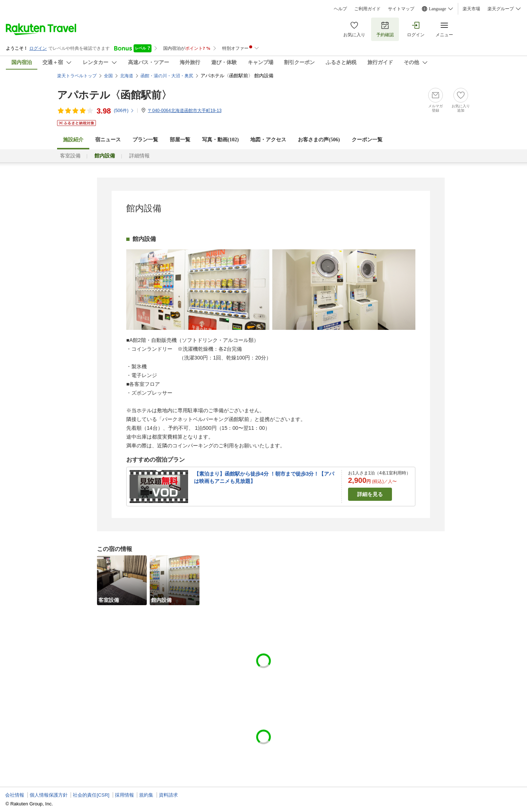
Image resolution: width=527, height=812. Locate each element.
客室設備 (70, 156)
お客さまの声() (319, 140)
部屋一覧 (180, 140)
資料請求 (168, 795)
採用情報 (124, 795)
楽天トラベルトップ (77, 76)
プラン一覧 (145, 140)
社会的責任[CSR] (91, 795)
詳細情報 (139, 156)
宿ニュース (108, 140)
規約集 (146, 795)
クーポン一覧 (367, 140)
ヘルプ (340, 9)
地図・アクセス (268, 140)
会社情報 (15, 795)
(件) (124, 111)
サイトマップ (401, 9)
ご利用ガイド (367, 9)
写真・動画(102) (220, 140)
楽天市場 (471, 9)
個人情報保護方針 (49, 795)
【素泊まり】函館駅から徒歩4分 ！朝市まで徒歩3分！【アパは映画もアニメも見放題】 (264, 477)
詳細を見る (370, 494)
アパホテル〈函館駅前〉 (114, 95)
